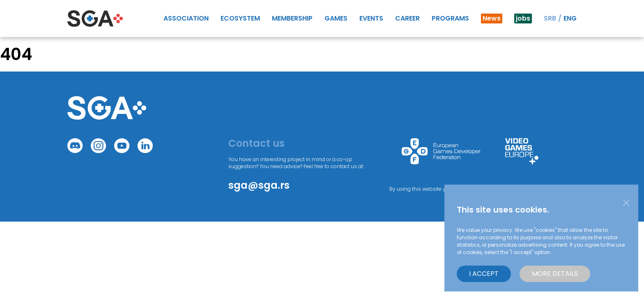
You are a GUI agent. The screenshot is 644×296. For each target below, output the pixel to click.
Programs (450, 18)
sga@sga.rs (259, 185)
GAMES (336, 18)
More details (555, 274)
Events (371, 18)
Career (407, 18)
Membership (292, 18)
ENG (570, 18)
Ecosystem (240, 18)
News (492, 18)
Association (186, 18)
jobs (523, 18)
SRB (550, 18)
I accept (484, 274)
